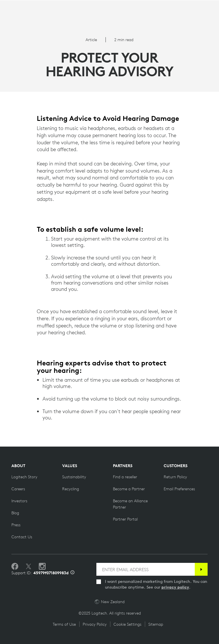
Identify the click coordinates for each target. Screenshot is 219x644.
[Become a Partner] (129, 489)
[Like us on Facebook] (15, 567)
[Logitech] (109, 8)
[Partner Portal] (125, 519)
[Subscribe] (201, 569)
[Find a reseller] (125, 477)
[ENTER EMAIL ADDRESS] (146, 569)
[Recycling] (71, 489)
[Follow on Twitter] (29, 567)
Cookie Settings (127, 624)
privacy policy (175, 587)
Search (205, 7)
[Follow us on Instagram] (42, 567)
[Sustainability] (74, 477)
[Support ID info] (72, 573)
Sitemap (156, 624)
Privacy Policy (95, 624)
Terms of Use (64, 624)
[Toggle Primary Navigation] (14, 7)
